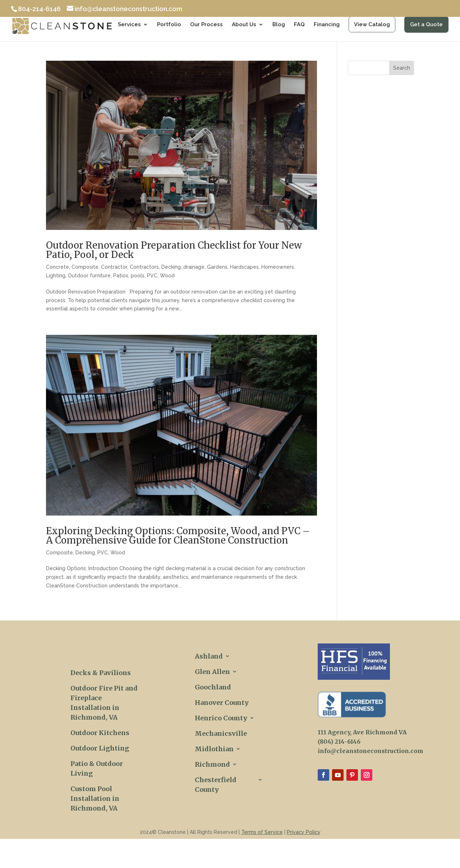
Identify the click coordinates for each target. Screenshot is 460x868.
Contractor (114, 267)
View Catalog (372, 24)
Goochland (213, 687)
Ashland (209, 656)
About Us (244, 25)
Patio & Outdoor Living (97, 768)
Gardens (217, 267)
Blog (279, 25)
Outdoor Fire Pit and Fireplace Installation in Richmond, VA (104, 703)
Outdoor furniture (89, 276)
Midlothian (214, 749)
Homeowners (278, 267)
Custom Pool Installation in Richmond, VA (95, 798)
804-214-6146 (39, 9)
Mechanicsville (221, 733)
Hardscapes (244, 267)
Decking (171, 267)
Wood (167, 276)
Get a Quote (426, 24)
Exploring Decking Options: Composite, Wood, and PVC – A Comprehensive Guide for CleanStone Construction (178, 535)
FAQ (299, 25)
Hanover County (222, 703)
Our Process (206, 25)
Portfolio (169, 25)
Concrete (57, 267)
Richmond (212, 764)
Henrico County (221, 718)
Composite (85, 267)
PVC (152, 276)
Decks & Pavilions (101, 673)
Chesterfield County (216, 785)
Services (129, 25)
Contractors (144, 267)
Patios (121, 276)
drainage (194, 267)
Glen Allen (212, 672)
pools (138, 276)
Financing (327, 25)
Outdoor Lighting (100, 748)
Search (402, 68)
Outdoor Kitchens (100, 733)
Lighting (56, 276)
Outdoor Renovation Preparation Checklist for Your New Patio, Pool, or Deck (174, 250)
